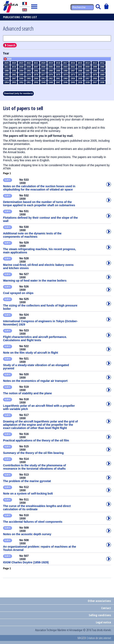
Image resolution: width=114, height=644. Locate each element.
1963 (43, 79)
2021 (36, 63)
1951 (28, 82)
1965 (28, 79)
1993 (28, 71)
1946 (65, 82)
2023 (21, 63)
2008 (28, 67)
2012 (102, 63)
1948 (51, 82)
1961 (58, 79)
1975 (58, 75)
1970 (95, 75)
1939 (80, 82)
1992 (36, 71)
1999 (95, 67)
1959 (73, 79)
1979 (28, 75)
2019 (51, 63)
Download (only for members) (18, 93)
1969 (102, 75)
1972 (80, 75)
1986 (80, 71)
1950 (36, 82)
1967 (14, 79)
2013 (95, 63)
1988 (65, 71)
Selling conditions (100, 615)
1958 (80, 79)
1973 (73, 75)
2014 (88, 63)
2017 (65, 63)
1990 (51, 71)
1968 (7, 79)
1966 (21, 79)
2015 (80, 63)
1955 (102, 79)
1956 (95, 79)
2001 (80, 67)
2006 (43, 67)
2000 (88, 67)
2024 (14, 63)
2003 (65, 67)
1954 (7, 82)
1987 (73, 71)
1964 (36, 79)
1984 (95, 71)
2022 (28, 63)
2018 (58, 63)
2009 (21, 67)
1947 (58, 82)
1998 (102, 67)
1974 (65, 75)
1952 (21, 82)
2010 (14, 67)
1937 (95, 82)
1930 (9, 59)
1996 (7, 71)
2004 (58, 67)
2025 (7, 63)
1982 (7, 75)
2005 (51, 67)
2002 (73, 67)
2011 (7, 67)
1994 (21, 71)
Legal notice (103, 622)
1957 (88, 79)
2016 (73, 63)
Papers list (30, 17)
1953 (14, 82)
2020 (43, 63)
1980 (21, 75)
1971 (88, 75)
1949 (43, 82)
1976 (51, 75)
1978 (36, 75)
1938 (88, 82)
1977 (43, 75)
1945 (73, 82)
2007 (36, 67)
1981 (14, 75)
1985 (88, 71)
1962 (51, 79)
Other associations (99, 601)
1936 (102, 82)
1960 (65, 79)
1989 (58, 71)
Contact (106, 608)
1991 (43, 71)
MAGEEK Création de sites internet (94, 638)
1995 (14, 71)
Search (11, 45)
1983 (102, 71)
